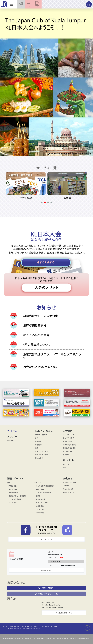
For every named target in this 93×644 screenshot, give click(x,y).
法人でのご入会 (69, 435)
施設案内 (38, 441)
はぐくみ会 (13, 489)
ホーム (12, 431)
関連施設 (38, 445)
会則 (37, 438)
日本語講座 (13, 503)
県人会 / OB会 (68, 489)
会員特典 (66, 455)
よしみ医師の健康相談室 (45, 486)
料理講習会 (13, 486)
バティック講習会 (15, 499)
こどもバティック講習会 (17, 496)
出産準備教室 (13, 493)
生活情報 (66, 486)
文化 (64, 467)
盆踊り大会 (40, 489)
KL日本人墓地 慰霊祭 (43, 493)
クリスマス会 (41, 499)
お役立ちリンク (69, 492)
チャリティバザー (42, 503)
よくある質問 (68, 451)
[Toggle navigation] (12, 4)
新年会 (38, 496)
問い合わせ (39, 458)
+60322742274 (47, 588)
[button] (21, 4)
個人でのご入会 (69, 438)
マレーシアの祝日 (69, 482)
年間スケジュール (41, 451)
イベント (38, 483)
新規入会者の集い (69, 448)
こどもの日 (40, 509)
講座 (9, 483)
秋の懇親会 (40, 506)
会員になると (68, 441)
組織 (37, 448)
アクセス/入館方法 (70, 445)
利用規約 (11, 440)
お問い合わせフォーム (46, 594)
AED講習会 (40, 513)
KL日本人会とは (41, 435)
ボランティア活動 (41, 455)
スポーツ (66, 464)
